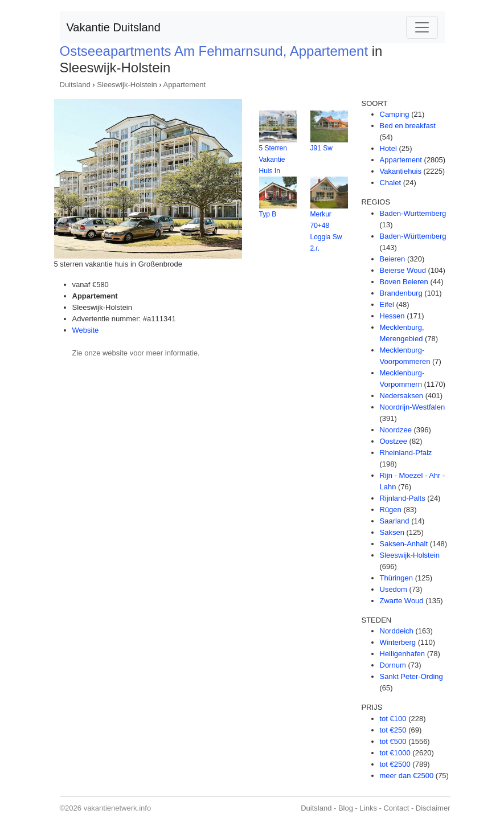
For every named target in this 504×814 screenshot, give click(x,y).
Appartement (185, 85)
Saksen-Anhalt (404, 544)
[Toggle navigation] (422, 27)
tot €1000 (395, 753)
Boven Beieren (404, 282)
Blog (346, 808)
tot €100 (393, 719)
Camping (395, 114)
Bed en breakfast (408, 126)
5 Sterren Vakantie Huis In (273, 159)
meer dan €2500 (407, 776)
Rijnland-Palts (403, 498)
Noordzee (396, 430)
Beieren (393, 259)
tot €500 (393, 741)
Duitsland (75, 85)
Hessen (392, 316)
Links (368, 808)
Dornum (393, 665)
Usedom (394, 589)
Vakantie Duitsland (114, 27)
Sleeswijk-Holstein (127, 85)
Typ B (268, 214)
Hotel (388, 148)
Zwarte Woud (402, 601)
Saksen (392, 532)
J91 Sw (321, 148)
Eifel (387, 304)
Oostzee (394, 441)
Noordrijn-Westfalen (413, 407)
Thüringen (397, 578)
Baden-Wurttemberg (413, 213)
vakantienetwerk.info (118, 808)
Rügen (391, 510)
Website (86, 330)
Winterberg (398, 642)
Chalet (391, 183)
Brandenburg (401, 293)
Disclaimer (433, 808)
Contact (396, 808)
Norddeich (397, 631)
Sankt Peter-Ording (411, 676)
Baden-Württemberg (413, 236)
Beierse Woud (403, 270)
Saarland (395, 521)
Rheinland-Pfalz (406, 453)
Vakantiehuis (401, 171)
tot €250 (393, 730)
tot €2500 (395, 764)
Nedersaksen (402, 396)
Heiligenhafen (403, 654)
